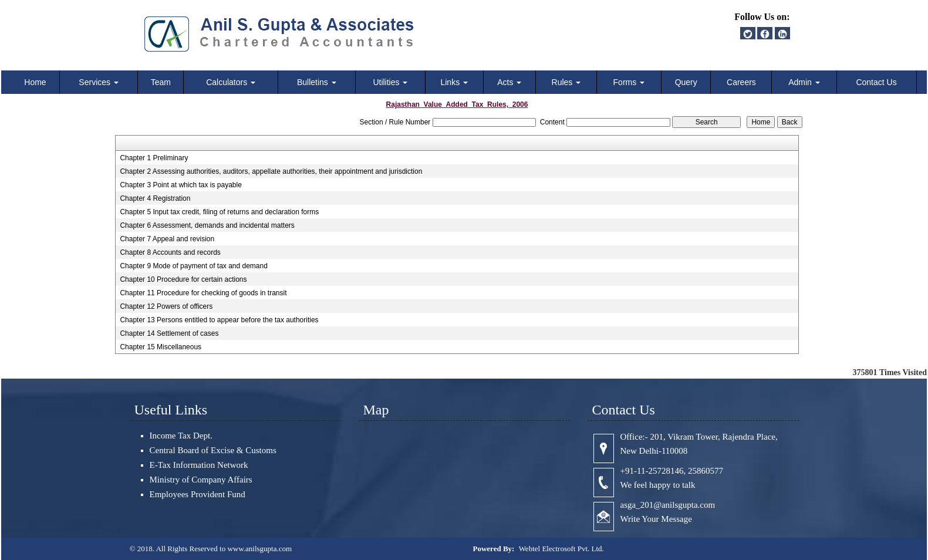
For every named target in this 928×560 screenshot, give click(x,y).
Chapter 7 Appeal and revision (167, 239)
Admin (804, 82)
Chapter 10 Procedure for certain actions (183, 279)
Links (454, 82)
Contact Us (876, 82)
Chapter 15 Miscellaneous (161, 347)
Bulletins (317, 82)
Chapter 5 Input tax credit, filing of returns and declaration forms (219, 212)
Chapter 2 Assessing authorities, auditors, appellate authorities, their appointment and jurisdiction (271, 171)
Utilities (390, 82)
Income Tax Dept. (181, 436)
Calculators (231, 82)
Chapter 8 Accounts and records (170, 252)
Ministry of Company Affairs (201, 480)
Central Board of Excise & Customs (213, 450)
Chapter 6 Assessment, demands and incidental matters (207, 225)
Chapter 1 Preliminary (154, 158)
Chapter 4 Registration (155, 198)
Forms (629, 82)
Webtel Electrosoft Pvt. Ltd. (561, 549)
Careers (741, 82)
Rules (566, 82)
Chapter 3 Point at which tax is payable (180, 185)
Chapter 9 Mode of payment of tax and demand (194, 266)
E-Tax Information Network (199, 465)
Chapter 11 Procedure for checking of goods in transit (203, 293)
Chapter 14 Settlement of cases (169, 333)
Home (35, 82)
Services (99, 82)
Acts (509, 82)
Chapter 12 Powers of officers (166, 306)
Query (686, 82)
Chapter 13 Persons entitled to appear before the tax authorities (219, 320)
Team (161, 82)
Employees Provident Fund (198, 494)
